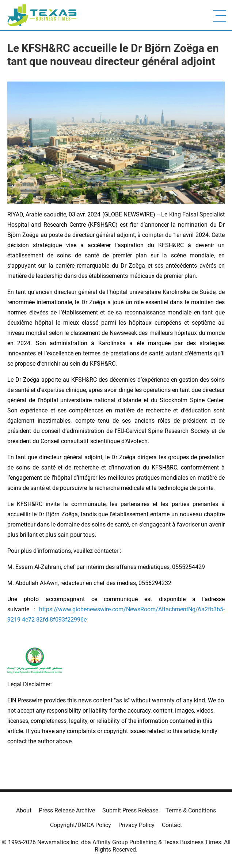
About (24, 810)
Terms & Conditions (191, 810)
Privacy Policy (136, 825)
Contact (172, 825)
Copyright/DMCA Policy (81, 825)
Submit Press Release (130, 810)
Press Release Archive (67, 810)
